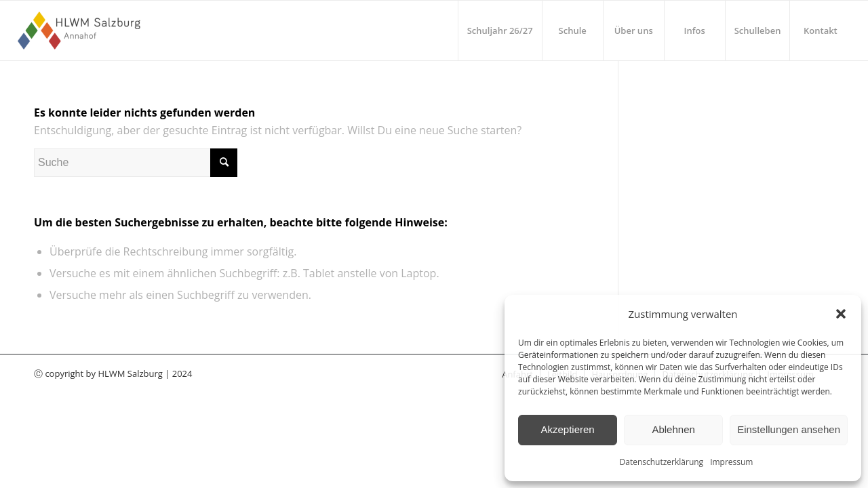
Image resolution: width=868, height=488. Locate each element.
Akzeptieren (567, 429)
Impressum (731, 462)
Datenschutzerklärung (662, 462)
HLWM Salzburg (130, 373)
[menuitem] (500, 30)
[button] (841, 314)
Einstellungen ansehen (789, 429)
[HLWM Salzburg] (81, 30)
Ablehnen (673, 429)
